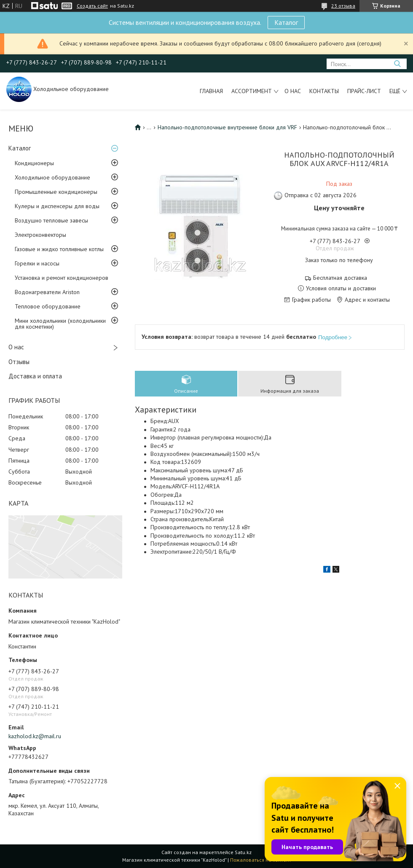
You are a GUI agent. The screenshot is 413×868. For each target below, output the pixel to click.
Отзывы (19, 362)
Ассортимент (252, 91)
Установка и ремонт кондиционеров (62, 278)
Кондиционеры (34, 163)
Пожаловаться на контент (261, 860)
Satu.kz (243, 852)
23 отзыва (343, 6)
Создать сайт (92, 6)
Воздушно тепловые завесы (51, 220)
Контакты (324, 91)
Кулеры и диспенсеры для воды (57, 206)
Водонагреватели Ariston (47, 292)
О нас (293, 91)
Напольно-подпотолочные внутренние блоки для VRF (227, 127)
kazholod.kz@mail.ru (35, 736)
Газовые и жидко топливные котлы (59, 249)
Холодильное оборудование (52, 177)
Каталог (286, 22)
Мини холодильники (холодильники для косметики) (60, 324)
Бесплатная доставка (340, 278)
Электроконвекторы (40, 235)
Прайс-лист (364, 91)
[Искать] (397, 64)
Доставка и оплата (35, 376)
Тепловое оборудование (48, 306)
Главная (211, 91)
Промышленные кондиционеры (56, 192)
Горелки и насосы (37, 263)
